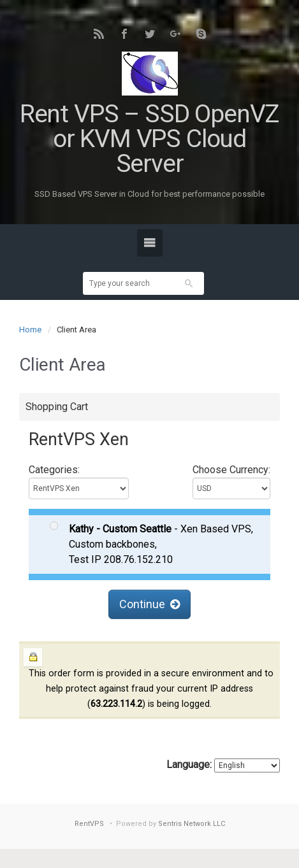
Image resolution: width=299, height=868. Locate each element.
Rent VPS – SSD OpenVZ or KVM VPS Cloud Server (149, 139)
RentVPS (89, 824)
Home (30, 330)
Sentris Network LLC (192, 824)
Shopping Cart (57, 407)
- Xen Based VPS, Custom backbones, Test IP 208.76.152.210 (151, 544)
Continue (149, 604)
